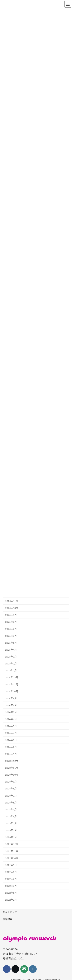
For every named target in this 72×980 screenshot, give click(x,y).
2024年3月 (11, 740)
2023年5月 (11, 810)
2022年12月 (12, 844)
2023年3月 (11, 823)
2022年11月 (12, 851)
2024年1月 (11, 754)
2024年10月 (12, 691)
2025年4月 (11, 650)
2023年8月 (11, 789)
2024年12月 (12, 678)
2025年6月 (11, 636)
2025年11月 (12, 601)
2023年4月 (11, 816)
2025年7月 (11, 629)
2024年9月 (11, 698)
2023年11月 (12, 768)
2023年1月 (11, 837)
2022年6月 (11, 886)
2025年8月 (11, 622)
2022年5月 (11, 893)
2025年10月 (12, 608)
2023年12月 (12, 761)
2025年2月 (11, 664)
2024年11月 (12, 685)
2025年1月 (11, 670)
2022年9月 (11, 865)
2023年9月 (11, 782)
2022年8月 (11, 872)
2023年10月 (12, 775)
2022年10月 (12, 858)
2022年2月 (11, 900)
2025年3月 (11, 657)
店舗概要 (7, 919)
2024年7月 (11, 712)
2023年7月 (11, 796)
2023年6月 (11, 803)
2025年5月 (11, 643)
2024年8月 (11, 705)
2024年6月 (11, 719)
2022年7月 (11, 879)
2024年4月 (11, 733)
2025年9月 (11, 615)
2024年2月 (11, 747)
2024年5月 (11, 726)
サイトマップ (10, 912)
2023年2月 (11, 830)
